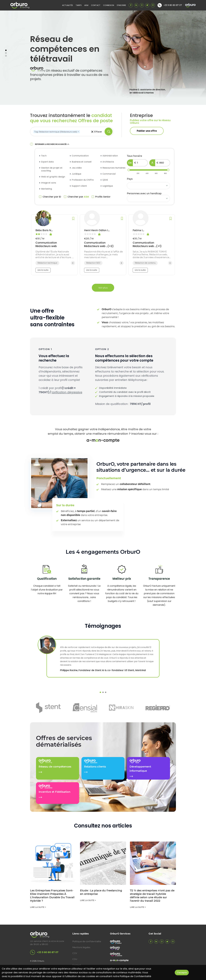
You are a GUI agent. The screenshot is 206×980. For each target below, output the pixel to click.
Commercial (109, 174)
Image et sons (49, 183)
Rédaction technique (47, 263)
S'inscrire (121, 5)
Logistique (108, 186)
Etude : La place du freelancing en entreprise (101, 892)
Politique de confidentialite (87, 941)
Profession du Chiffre (83, 180)
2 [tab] (6, 53)
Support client (79, 186)
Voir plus (103, 288)
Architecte (108, 162)
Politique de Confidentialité (135, 976)
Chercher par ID (50, 197)
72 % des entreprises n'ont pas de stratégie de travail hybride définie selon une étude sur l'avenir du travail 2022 (152, 896)
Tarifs (79, 5)
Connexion (109, 5)
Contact (96, 5)
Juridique (76, 174)
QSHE (105, 180)
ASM (86, 5)
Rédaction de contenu (145, 263)
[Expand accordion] (40, 156)
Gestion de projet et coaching (52, 169)
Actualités (68, 5)
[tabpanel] (103, 58)
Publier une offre (147, 131)
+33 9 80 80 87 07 (44, 952)
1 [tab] (6, 50)
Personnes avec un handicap (144, 193)
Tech (44, 156)
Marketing (47, 189)
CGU (75, 959)
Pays (130, 179)
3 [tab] (6, 56)
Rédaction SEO (93, 263)
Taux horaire (134, 156)
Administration (110, 156)
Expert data (47, 162)
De (130, 163)
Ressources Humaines (114, 168)
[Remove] (78, 132)
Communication (80, 156)
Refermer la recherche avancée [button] (52, 144)
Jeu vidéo (77, 168)
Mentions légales (81, 947)
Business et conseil (82, 162)
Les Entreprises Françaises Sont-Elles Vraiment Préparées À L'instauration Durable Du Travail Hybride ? (52, 896)
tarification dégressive (67, 392)
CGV (75, 953)
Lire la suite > (38, 907)
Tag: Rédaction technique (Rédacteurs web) (57, 132)
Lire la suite (43, 270)
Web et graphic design (53, 177)
